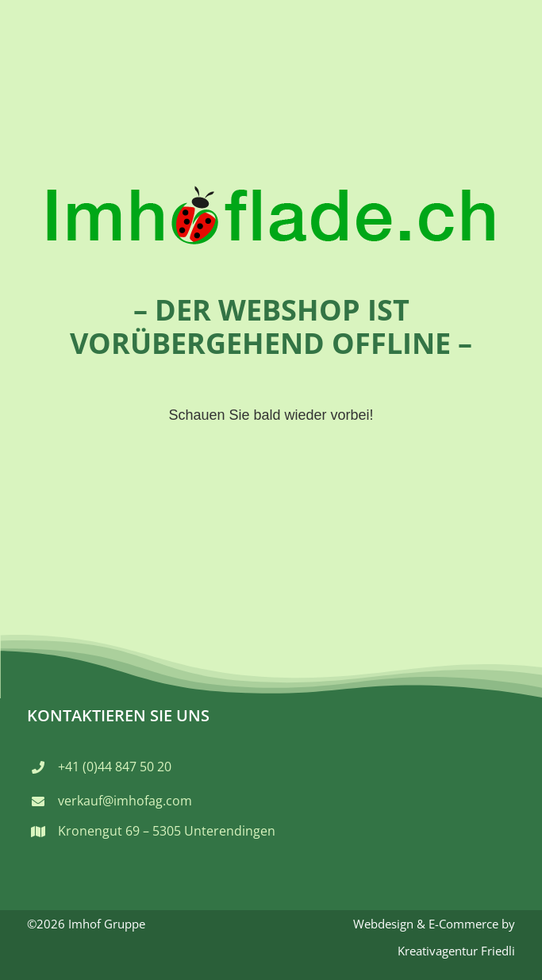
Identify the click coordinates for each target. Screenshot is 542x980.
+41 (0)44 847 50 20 (115, 767)
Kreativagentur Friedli (456, 951)
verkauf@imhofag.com (125, 801)
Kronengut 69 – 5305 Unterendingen (167, 831)
